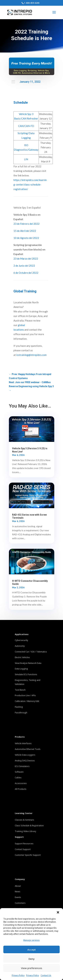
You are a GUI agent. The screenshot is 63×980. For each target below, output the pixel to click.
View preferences (32, 968)
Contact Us (46, 975)
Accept (32, 950)
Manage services (32, 940)
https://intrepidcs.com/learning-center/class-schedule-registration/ (30, 184)
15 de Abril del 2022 (25, 231)
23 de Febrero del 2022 (26, 224)
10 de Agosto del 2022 (26, 238)
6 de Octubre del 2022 (26, 273)
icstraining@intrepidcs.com (31, 355)
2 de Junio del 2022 (24, 266)
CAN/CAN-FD (26, 126)
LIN (26, 159)
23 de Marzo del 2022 (26, 259)
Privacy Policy (18, 975)
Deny (32, 959)
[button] (58, 912)
